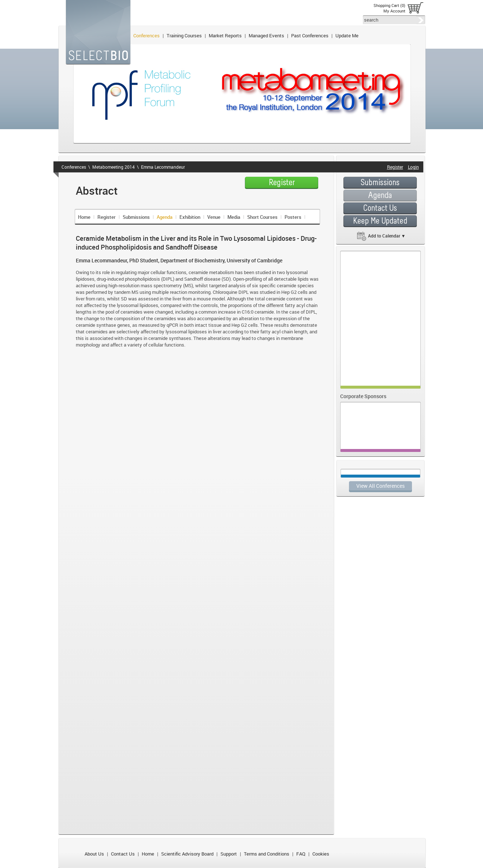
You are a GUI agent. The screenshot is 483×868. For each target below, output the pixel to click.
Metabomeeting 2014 (114, 167)
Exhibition (190, 217)
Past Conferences (310, 35)
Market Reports (225, 35)
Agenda (165, 217)
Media (234, 217)
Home (84, 217)
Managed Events (266, 35)
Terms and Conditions (267, 854)
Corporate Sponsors (363, 396)
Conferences (146, 35)
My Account (394, 11)
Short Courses (262, 217)
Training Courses (184, 35)
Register (107, 217)
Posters (293, 217)
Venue (214, 217)
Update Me (347, 35)
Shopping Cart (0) (389, 5)
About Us (94, 854)
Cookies (321, 854)
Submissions (136, 217)
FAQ (301, 854)
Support (229, 854)
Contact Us (123, 854)
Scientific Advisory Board (187, 854)
